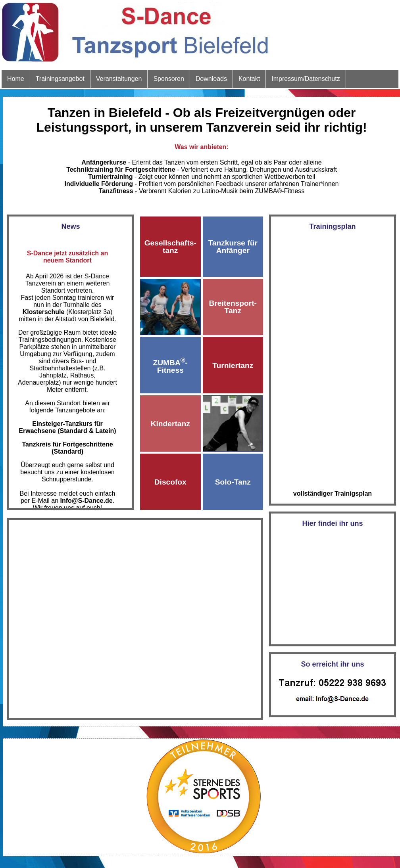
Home (16, 79)
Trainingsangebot (60, 79)
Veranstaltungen (119, 79)
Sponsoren (168, 79)
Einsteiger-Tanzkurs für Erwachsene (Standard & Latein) (67, 427)
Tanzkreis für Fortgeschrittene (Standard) (67, 448)
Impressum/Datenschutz (306, 79)
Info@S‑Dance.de (87, 501)
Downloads (211, 79)
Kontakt (249, 79)
